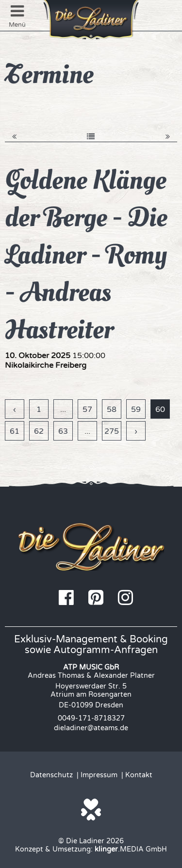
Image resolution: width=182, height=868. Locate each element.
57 (87, 409)
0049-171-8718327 (91, 718)
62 (39, 431)
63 (63, 431)
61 (15, 431)
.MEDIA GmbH (131, 849)
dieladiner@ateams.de (91, 728)
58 (112, 409)
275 (112, 431)
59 (136, 409)
